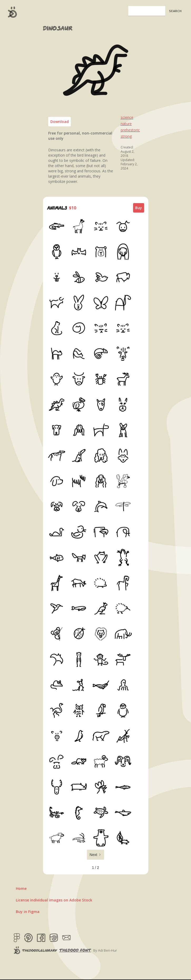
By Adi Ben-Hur (105, 950)
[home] (11, 12)
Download (60, 122)
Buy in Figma (28, 912)
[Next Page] (95, 855)
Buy (139, 208)
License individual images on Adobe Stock (54, 900)
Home (21, 888)
